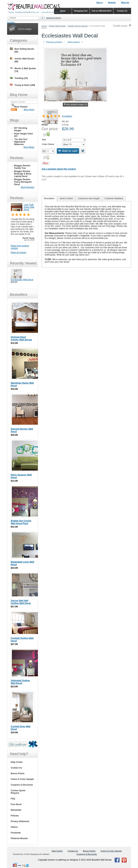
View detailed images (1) (75, 105)
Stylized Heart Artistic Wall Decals (21, 338)
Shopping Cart (81, 11)
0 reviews (67, 116)
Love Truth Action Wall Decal (29, 207)
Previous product (52, 42)
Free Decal (16, 804)
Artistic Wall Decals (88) (22, 60)
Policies (15, 816)
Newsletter (16, 810)
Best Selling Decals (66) (22, 50)
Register (112, 2)
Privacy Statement (20, 821)
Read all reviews (19, 253)
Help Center (17, 762)
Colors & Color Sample (22, 779)
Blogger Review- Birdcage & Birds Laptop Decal (23, 174)
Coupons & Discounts (22, 785)
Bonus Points (18, 773)
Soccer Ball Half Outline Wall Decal (21, 602)
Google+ (11, 23)
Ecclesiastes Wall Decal (22, 280)
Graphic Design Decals (78, 26)
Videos (14, 827)
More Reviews (27, 187)
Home (44, 26)
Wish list (125, 2)
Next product (76, 42)
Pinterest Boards (19, 838)
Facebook (16, 833)
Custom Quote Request (18, 792)
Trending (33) (19, 78)
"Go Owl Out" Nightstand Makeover (21, 142)
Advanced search (53, 18)
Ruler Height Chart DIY (24, 135)
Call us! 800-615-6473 (101, 11)
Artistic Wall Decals (57, 26)
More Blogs (29, 147)
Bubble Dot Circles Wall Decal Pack (21, 522)
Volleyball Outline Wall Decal (20, 682)
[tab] (49, 199)
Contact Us (16, 768)
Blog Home (29, 110)
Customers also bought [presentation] (89, 198)
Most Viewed (21, 107)
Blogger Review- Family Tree (22, 167)
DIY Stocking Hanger (21, 129)
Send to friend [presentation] (66, 198)
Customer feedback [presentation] (114, 198)
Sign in (100, 2)
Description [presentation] (49, 198)
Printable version (120, 26)
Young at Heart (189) (22, 85)
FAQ (13, 799)
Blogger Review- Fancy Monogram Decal (23, 182)
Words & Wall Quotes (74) (23, 70)
